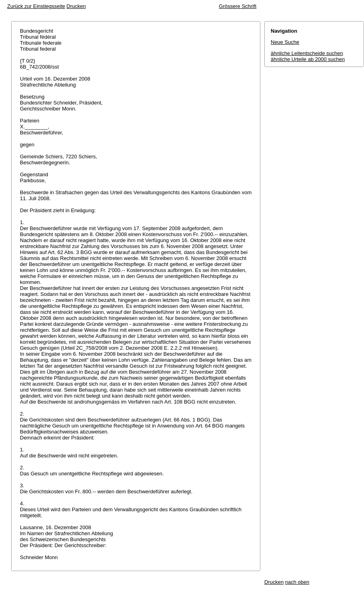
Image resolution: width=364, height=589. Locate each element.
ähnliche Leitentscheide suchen (307, 53)
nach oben (297, 582)
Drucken (76, 6)
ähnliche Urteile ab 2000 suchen (308, 59)
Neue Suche (285, 42)
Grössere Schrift (238, 6)
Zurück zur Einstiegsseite (36, 6)
